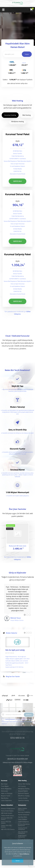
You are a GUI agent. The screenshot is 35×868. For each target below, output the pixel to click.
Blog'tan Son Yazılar (13, 685)
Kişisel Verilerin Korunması (23, 809)
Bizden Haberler (12, 641)
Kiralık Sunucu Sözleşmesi (22, 836)
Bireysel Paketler (23, 791)
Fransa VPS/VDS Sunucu (6, 822)
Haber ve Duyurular (7, 793)
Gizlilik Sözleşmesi (23, 822)
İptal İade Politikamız (24, 812)
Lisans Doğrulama (6, 800)
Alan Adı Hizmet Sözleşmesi (23, 832)
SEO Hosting (22, 786)
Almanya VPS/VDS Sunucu (7, 819)
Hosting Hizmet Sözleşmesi (23, 829)
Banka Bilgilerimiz (6, 789)
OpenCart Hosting (23, 800)
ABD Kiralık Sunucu (7, 813)
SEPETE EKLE (17, 190)
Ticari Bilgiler (5, 786)
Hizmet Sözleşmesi (24, 815)
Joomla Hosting (23, 798)
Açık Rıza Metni (23, 817)
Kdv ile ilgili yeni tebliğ (15, 658)
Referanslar (4, 791)
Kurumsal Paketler (24, 793)
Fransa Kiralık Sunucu (7, 811)
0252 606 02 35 (17, 738)
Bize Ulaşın (4, 784)
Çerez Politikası (23, 819)
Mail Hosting (27, 123)
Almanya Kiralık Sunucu (8, 808)
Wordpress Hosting (17, 130)
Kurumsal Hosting (10, 123)
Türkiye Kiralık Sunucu (7, 816)
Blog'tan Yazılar (6, 796)
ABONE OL (29, 715)
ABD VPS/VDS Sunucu (8, 829)
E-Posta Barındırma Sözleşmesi (24, 825)
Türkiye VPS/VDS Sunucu (6, 826)
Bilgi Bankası (5, 798)
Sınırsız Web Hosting (24, 784)
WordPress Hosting (24, 796)
